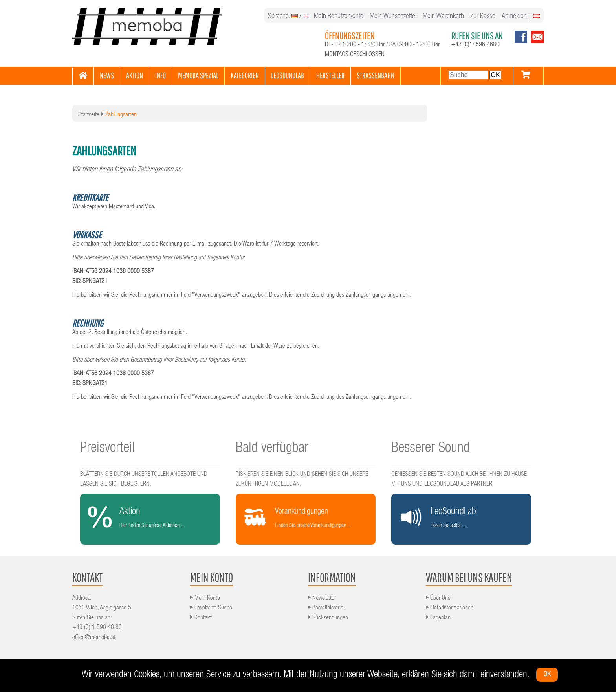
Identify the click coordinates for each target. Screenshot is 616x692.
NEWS (107, 75)
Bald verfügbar (272, 449)
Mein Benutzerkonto (339, 17)
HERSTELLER (330, 75)
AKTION (135, 75)
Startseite (89, 115)
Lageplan (438, 618)
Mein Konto (205, 598)
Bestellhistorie (326, 608)
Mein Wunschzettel (393, 17)
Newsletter (322, 598)
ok (547, 675)
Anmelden (514, 17)
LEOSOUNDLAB (288, 75)
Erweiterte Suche (211, 608)
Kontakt (201, 618)
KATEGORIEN (245, 75)
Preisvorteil (107, 449)
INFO (160, 75)
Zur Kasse (483, 17)
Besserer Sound (431, 449)
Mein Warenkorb (443, 17)
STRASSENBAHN (376, 75)
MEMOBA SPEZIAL (198, 75)
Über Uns (438, 598)
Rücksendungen (328, 618)
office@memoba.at (94, 638)
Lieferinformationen (450, 608)
